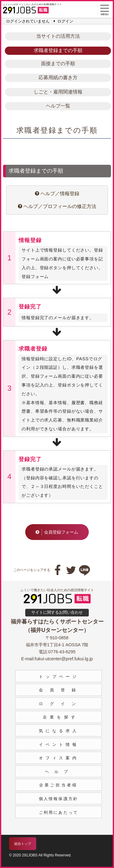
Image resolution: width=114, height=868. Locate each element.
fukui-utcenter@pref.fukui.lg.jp (64, 659)
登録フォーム (35, 277)
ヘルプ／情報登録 (57, 194)
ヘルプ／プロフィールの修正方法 (57, 206)
